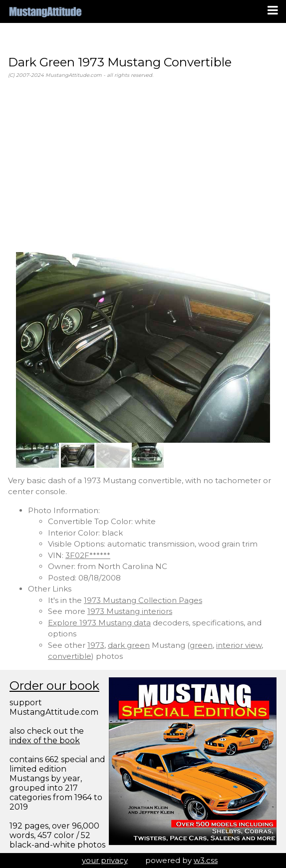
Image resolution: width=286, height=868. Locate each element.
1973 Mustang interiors (130, 611)
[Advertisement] (143, 166)
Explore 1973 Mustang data (99, 623)
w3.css (206, 860)
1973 (96, 645)
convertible (70, 656)
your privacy (105, 860)
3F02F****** (88, 555)
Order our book (54, 686)
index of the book (45, 740)
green (201, 645)
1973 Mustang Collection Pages (143, 600)
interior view (239, 645)
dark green (129, 645)
